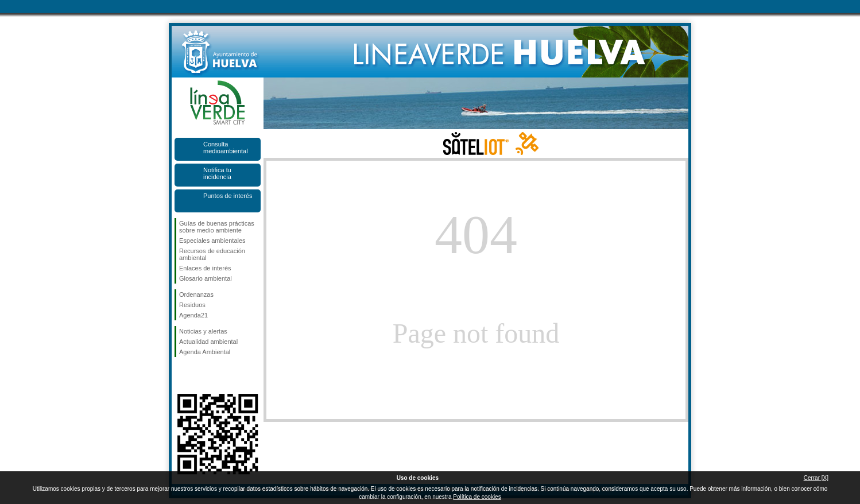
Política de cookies (477, 497)
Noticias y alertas (203, 331)
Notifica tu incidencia (217, 173)
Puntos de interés (228, 196)
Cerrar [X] (816, 478)
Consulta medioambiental (226, 148)
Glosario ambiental (206, 278)
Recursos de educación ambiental (212, 254)
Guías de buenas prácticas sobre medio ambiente (217, 227)
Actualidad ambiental (208, 342)
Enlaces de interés (205, 268)
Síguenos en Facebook (181, 375)
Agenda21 (193, 315)
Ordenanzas (196, 294)
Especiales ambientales (212, 241)
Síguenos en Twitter (200, 375)
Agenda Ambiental (205, 352)
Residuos (192, 305)
